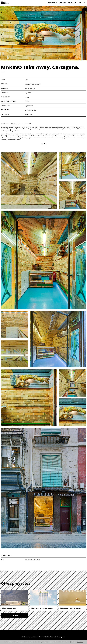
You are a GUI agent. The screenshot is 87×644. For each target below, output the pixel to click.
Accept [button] (73, 642)
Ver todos (15, 615)
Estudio (63, 3)
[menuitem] (53, 3)
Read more (80, 642)
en (84, 3)
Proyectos (53, 3)
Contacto (72, 3)
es (80, 3)
